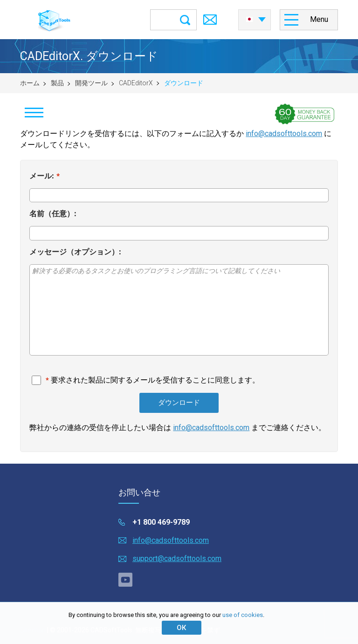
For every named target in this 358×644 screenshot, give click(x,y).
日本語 (249, 20)
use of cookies (243, 615)
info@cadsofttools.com (284, 134)
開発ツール (91, 83)
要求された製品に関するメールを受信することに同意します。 (155, 380)
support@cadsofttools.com (177, 558)
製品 (57, 83)
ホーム (30, 83)
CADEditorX (136, 83)
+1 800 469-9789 (161, 522)
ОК (181, 628)
